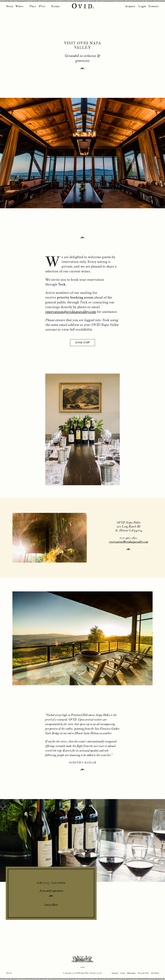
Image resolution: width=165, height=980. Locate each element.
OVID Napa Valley (82, 6)
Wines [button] (19, 6)
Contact (154, 6)
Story (10, 6)
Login (142, 6)
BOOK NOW (82, 349)
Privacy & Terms (143, 973)
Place (33, 6)
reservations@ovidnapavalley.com (71, 318)
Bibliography (131, 973)
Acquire (130, 6)
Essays (56, 6)
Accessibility (155, 973)
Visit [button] (42, 6)
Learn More (51, 919)
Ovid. (9, 973)
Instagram (115, 973)
